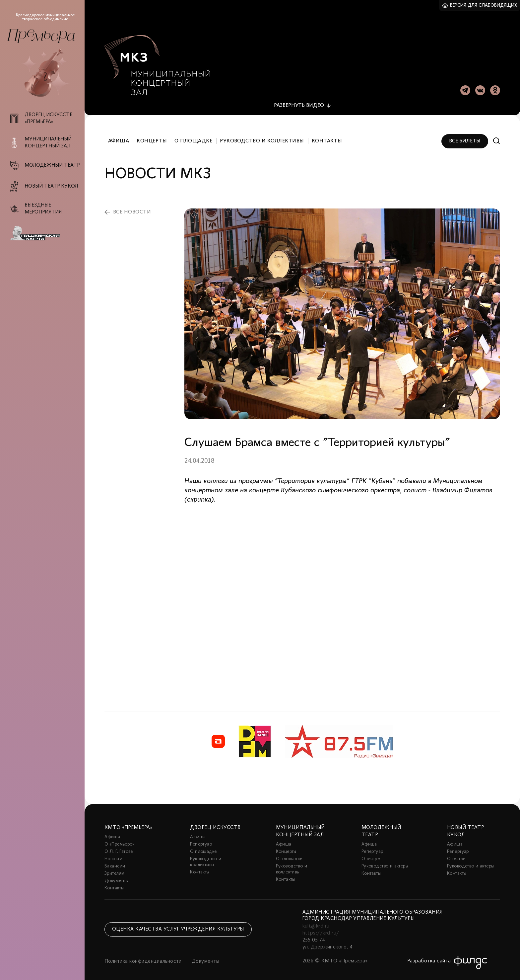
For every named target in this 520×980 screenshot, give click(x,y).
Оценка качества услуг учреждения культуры (178, 924)
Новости (113, 853)
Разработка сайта (429, 955)
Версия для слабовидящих (484, 5)
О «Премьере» (119, 839)
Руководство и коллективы (262, 135)
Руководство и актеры (385, 861)
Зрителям (114, 868)
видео (299, 100)
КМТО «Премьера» (128, 822)
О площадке (193, 135)
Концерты (152, 135)
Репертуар (201, 839)
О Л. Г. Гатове (119, 846)
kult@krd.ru (316, 921)
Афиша (119, 135)
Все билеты (465, 135)
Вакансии (115, 861)
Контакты (327, 135)
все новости (132, 206)
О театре (371, 853)
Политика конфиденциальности (143, 956)
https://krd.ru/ (321, 928)
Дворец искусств (215, 822)
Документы (117, 875)
